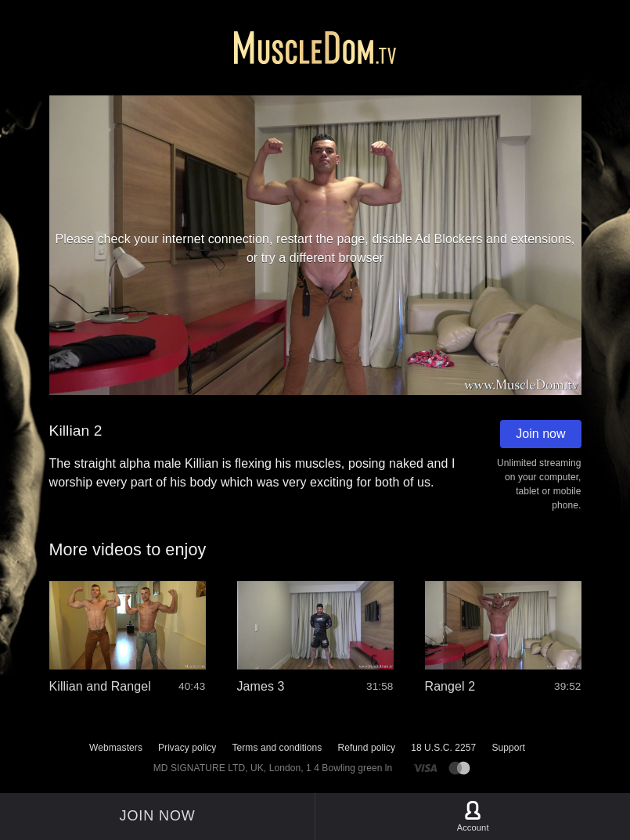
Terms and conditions (277, 748)
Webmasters (116, 748)
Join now (540, 434)
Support (508, 748)
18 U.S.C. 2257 (443, 748)
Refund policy (366, 748)
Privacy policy (187, 748)
